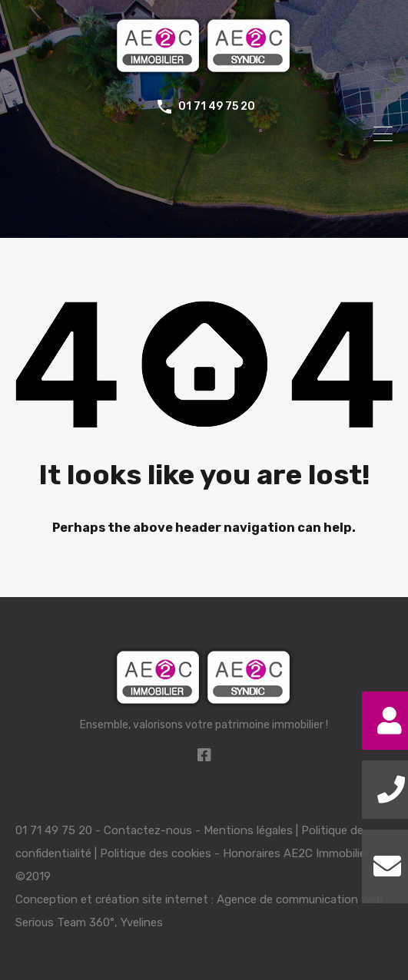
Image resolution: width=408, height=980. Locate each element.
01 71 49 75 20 (217, 107)
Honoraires (252, 853)
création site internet (152, 899)
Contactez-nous (148, 830)
